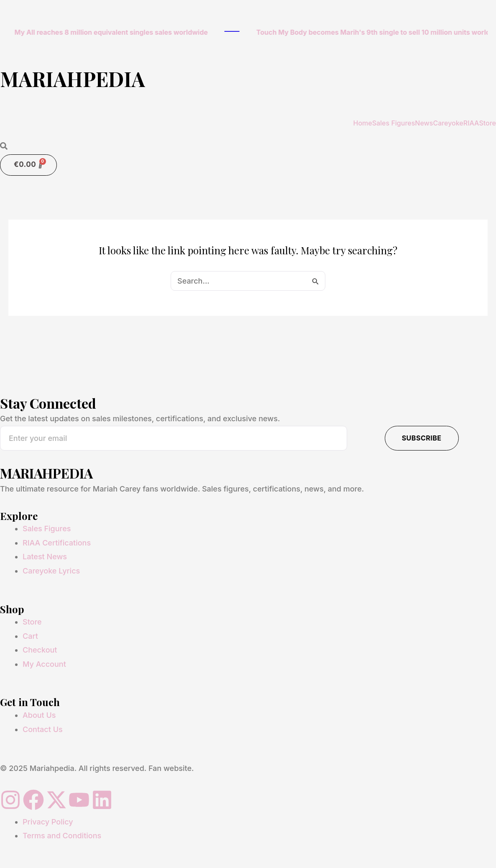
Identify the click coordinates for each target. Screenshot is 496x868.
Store (487, 123)
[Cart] (28, 165)
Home (362, 123)
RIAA (471, 123)
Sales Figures (394, 123)
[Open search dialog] (4, 147)
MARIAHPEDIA (73, 79)
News (424, 123)
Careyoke (448, 123)
